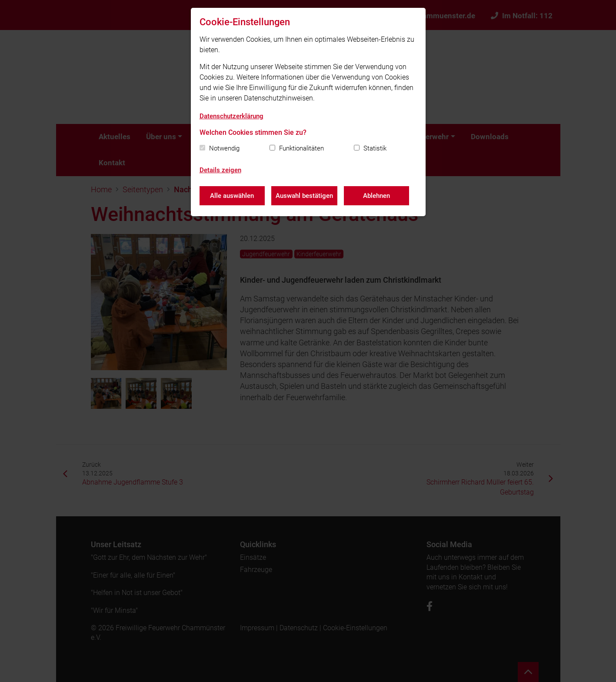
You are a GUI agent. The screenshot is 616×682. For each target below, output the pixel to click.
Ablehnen (376, 196)
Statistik (375, 148)
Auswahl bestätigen (304, 196)
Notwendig (224, 148)
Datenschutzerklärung (231, 116)
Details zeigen (220, 170)
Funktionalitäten (301, 148)
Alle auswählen (232, 196)
